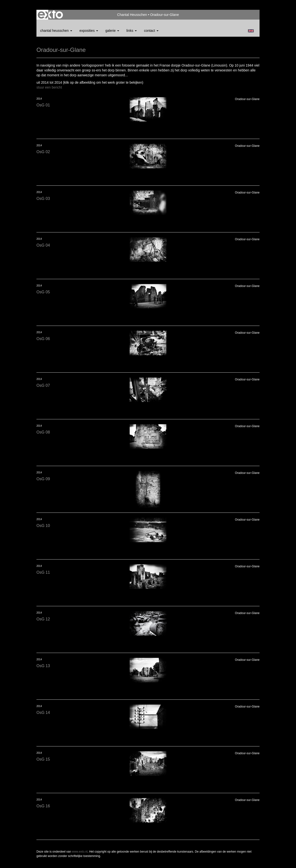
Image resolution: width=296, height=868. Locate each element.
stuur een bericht (49, 87)
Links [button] (132, 31)
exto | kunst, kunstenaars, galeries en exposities (50, 15)
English (251, 31)
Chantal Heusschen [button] (56, 31)
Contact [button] (151, 31)
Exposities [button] (89, 31)
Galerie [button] (112, 31)
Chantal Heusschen (132, 15)
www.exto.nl (80, 852)
